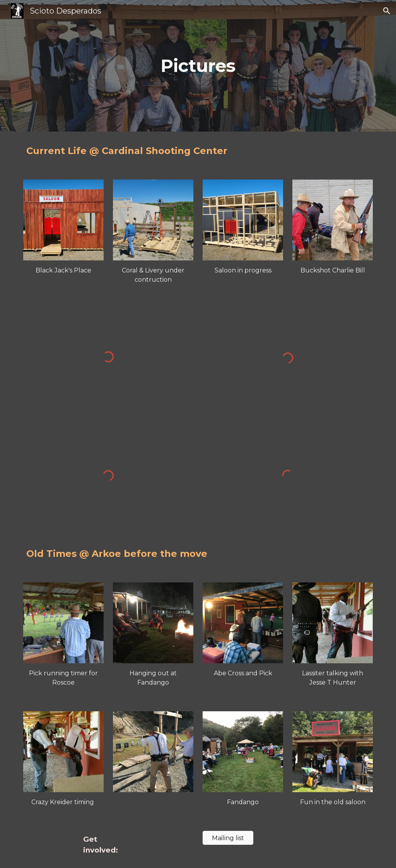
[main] (198, 66)
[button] (387, 11)
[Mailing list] (228, 838)
